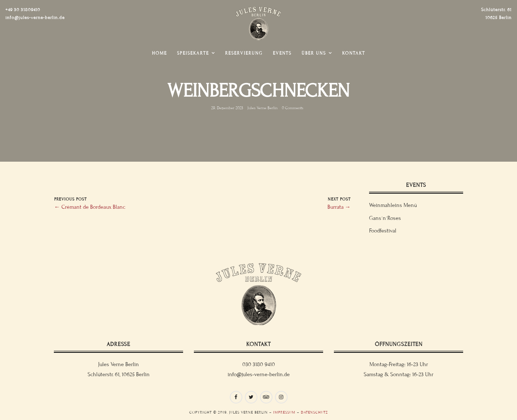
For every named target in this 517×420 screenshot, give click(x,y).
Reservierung (244, 53)
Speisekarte (193, 53)
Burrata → (339, 207)
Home (159, 53)
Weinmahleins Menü (393, 205)
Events (282, 53)
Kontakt (354, 53)
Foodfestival (383, 231)
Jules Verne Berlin (262, 108)
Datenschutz (314, 412)
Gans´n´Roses (385, 218)
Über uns (314, 53)
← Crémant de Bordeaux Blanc (90, 207)
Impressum (284, 412)
